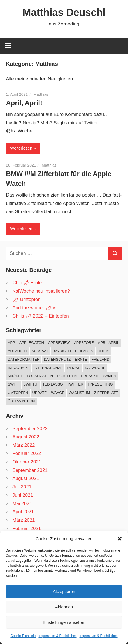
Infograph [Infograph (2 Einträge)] (19, 368)
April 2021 (23, 512)
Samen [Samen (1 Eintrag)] (110, 376)
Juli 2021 (22, 487)
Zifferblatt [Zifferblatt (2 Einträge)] (106, 393)
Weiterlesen (21, 148)
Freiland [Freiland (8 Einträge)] (100, 359)
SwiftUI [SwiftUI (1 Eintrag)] (31, 384)
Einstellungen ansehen (64, 622)
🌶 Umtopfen (26, 299)
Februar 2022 (27, 453)
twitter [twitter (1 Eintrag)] (75, 384)
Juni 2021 (23, 495)
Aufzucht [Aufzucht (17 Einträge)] (18, 351)
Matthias (41, 94)
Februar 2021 (27, 528)
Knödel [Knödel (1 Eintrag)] (15, 376)
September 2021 (30, 470)
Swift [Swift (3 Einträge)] (13, 384)
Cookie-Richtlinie (23, 636)
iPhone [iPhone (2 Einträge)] (74, 368)
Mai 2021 (22, 504)
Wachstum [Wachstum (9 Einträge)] (79, 393)
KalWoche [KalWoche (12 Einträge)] (95, 368)
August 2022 (26, 437)
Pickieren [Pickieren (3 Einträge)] (67, 376)
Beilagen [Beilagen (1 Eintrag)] (84, 351)
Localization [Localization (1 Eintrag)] (40, 376)
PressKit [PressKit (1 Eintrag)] (90, 376)
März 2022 (24, 445)
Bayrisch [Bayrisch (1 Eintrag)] (62, 351)
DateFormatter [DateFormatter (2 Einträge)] (24, 359)
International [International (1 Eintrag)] (48, 368)
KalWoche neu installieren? (41, 291)
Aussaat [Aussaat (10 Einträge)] (40, 351)
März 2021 (24, 520)
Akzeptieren (64, 591)
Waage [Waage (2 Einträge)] (58, 393)
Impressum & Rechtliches (57, 636)
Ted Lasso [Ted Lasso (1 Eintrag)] (53, 384)
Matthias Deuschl (64, 12)
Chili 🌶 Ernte (27, 283)
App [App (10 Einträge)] (11, 343)
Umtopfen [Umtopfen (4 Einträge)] (18, 393)
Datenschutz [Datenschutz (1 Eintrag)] (57, 359)
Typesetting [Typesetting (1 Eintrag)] (100, 384)
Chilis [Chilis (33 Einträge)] (103, 351)
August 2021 (26, 478)
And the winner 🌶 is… (37, 308)
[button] (120, 539)
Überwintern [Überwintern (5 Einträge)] (21, 401)
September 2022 (30, 429)
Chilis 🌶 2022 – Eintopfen (41, 316)
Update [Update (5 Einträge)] (39, 393)
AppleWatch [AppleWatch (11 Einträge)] (32, 343)
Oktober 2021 (27, 462)
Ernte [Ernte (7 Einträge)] (81, 359)
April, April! (24, 103)
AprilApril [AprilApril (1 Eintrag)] (109, 343)
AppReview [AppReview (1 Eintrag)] (59, 343)
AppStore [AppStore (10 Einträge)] (84, 343)
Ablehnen (64, 607)
